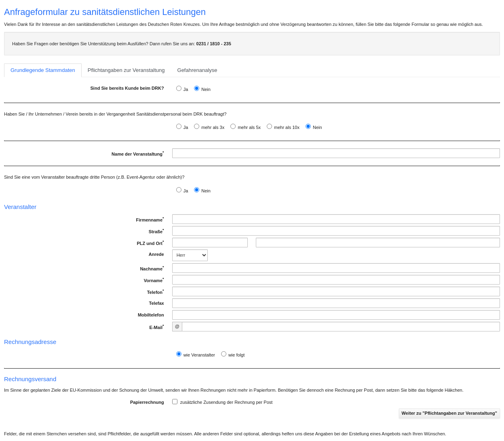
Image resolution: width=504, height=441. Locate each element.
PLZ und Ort (150, 243)
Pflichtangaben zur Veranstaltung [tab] (126, 70)
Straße (156, 231)
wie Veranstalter (199, 355)
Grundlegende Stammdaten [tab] (43, 70)
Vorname (153, 280)
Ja (186, 89)
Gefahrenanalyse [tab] (197, 70)
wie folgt (236, 355)
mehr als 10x (287, 127)
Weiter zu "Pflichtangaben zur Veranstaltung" (449, 413)
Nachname (151, 268)
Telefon (155, 292)
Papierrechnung (147, 402)
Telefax (157, 303)
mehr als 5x (249, 127)
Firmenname (149, 219)
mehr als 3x (213, 127)
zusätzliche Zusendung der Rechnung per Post (222, 402)
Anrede (156, 254)
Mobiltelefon (151, 315)
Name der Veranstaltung (137, 154)
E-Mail (156, 327)
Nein (206, 89)
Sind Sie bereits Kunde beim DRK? (127, 88)
